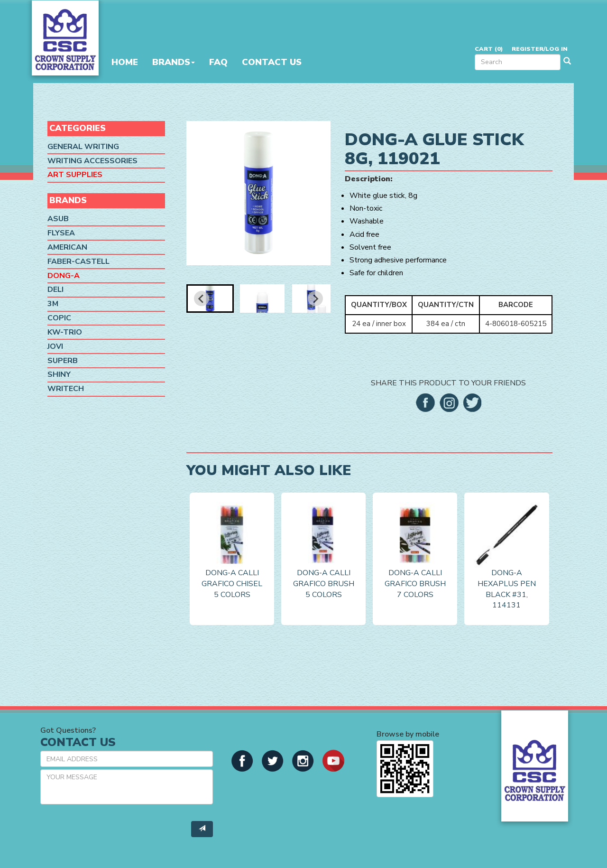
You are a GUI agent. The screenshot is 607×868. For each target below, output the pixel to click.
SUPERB (63, 361)
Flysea (61, 233)
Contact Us (272, 62)
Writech (66, 389)
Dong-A (64, 276)
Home (125, 62)
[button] (210, 299)
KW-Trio (65, 332)
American (67, 247)
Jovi (55, 346)
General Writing (83, 147)
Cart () (489, 49)
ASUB (58, 219)
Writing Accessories (92, 161)
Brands (174, 62)
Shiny (59, 374)
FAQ (218, 62)
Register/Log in (540, 49)
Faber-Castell (78, 261)
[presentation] (112, 830)
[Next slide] (315, 299)
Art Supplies (75, 175)
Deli (55, 289)
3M (53, 304)
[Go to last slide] (202, 299)
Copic (59, 318)
